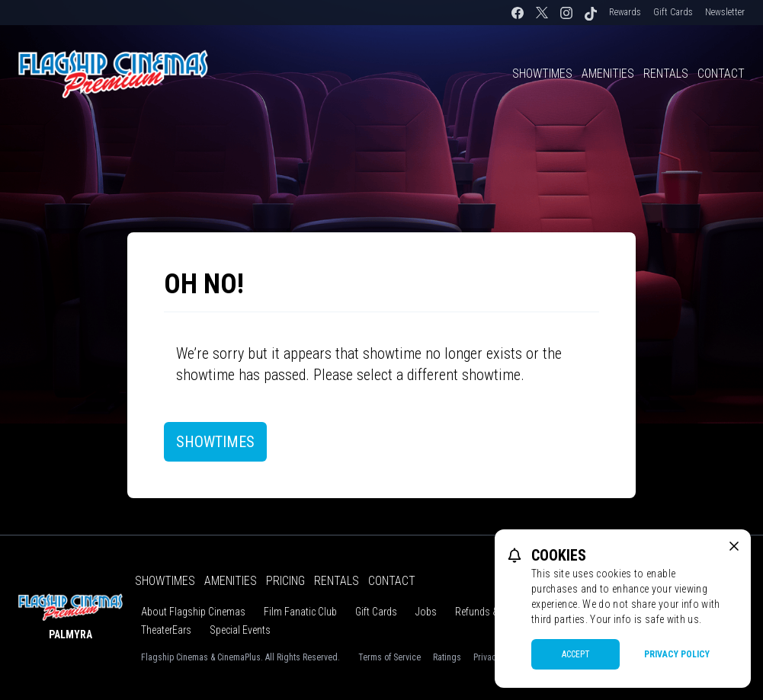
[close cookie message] (734, 546)
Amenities (608, 74)
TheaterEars (166, 630)
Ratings (447, 657)
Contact (721, 74)
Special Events (240, 630)
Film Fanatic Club (300, 612)
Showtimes (542, 74)
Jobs (426, 612)
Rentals (666, 74)
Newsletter (725, 12)
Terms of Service (390, 657)
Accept (576, 654)
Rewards (625, 12)
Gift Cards (673, 12)
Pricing (285, 581)
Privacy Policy (677, 654)
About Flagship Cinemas (193, 612)
